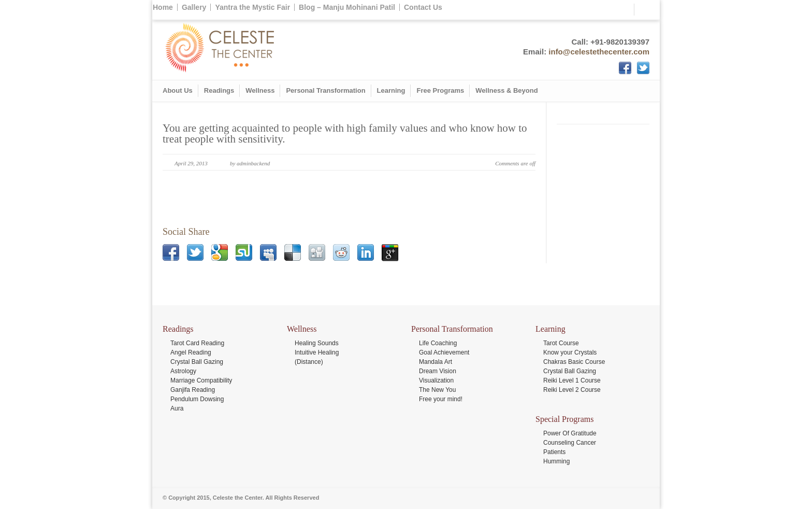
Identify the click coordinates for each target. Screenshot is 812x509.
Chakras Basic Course (574, 362)
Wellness (260, 90)
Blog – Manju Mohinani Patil (347, 7)
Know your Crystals (570, 352)
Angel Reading (191, 352)
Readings (219, 90)
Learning (391, 90)
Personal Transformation (325, 90)
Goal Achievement (444, 352)
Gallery (194, 7)
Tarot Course (561, 343)
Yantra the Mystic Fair (252, 7)
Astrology (183, 371)
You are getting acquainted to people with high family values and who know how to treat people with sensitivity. (345, 133)
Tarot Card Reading (197, 343)
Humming (556, 461)
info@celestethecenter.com (599, 52)
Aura (177, 408)
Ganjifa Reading (193, 390)
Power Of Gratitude (570, 433)
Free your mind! (441, 399)
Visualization (436, 380)
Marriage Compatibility (201, 380)
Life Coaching (438, 343)
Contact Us (423, 7)
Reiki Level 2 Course (572, 390)
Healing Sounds (317, 343)
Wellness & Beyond (506, 90)
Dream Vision (438, 371)
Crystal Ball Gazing (197, 362)
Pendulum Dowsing (197, 399)
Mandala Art (436, 362)
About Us (178, 90)
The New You (437, 390)
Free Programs (440, 90)
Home (163, 7)
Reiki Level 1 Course (572, 380)
